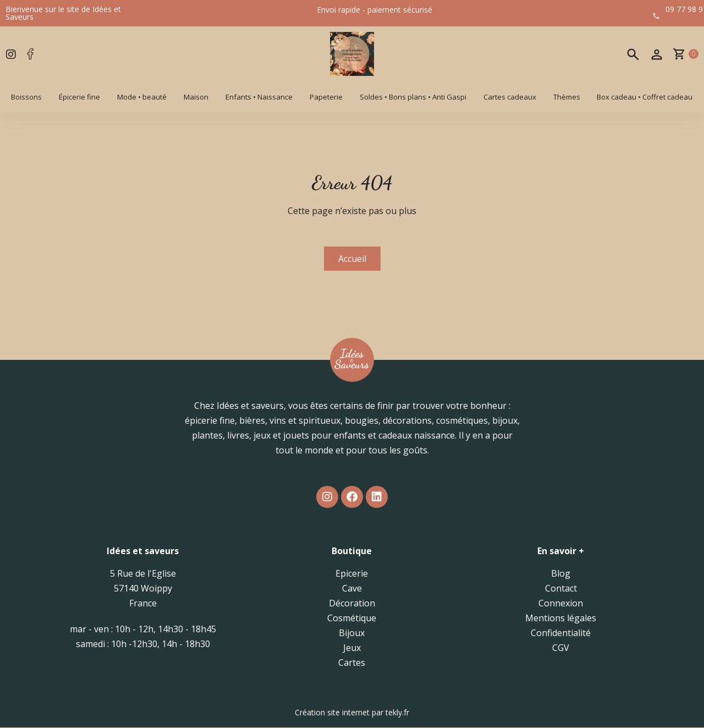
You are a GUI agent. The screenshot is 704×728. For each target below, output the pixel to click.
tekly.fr (397, 713)
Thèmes (567, 97)
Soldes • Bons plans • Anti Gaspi (413, 97)
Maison (196, 97)
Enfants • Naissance (259, 97)
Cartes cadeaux (510, 97)
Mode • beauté (142, 97)
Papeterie (326, 97)
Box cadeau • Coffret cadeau (645, 97)
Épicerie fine (79, 97)
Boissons (26, 97)
